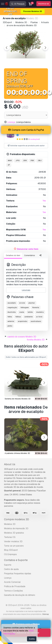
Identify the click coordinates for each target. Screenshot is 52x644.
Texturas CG (10, 537)
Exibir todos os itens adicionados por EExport (26, 357)
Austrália (12, 312)
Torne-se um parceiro (14, 546)
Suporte (8, 565)
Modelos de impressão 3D (16, 528)
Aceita (32, 639)
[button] (44, 383)
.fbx (32, 160)
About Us (10, 464)
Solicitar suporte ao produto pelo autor (26, 146)
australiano (36, 321)
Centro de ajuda (11, 569)
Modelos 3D (10, 524)
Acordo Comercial (12, 582)
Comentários (30, 255)
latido (30, 312)
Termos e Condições (13, 591)
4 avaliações (34, 139)
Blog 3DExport (11, 550)
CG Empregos (10, 554)
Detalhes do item (13, 255)
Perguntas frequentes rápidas (18, 574)
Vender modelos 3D (13, 541)
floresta (36, 307)
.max (10, 160)
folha (10, 317)
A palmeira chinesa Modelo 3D (17, 453)
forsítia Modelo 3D (36, 340)
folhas (18, 317)
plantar (32, 303)
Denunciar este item (28, 249)
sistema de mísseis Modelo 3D (18, 399)
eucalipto (12, 303)
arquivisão (22, 321)
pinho (10, 326)
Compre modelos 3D (17, 519)
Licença (8, 578)
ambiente (29, 317)
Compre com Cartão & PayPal (26, 130)
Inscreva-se (44, 4)
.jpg (17, 160)
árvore (22, 303)
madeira (40, 312)
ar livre (39, 317)
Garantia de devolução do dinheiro (20, 595)
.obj (40, 160)
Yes (44, 201)
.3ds (25, 160)
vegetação (12, 307)
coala (22, 312)
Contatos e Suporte (16, 560)
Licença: (12, 122)
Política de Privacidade (15, 586)
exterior (11, 321)
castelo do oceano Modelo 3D (22, 337)
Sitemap (46, 614)
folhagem (25, 307)
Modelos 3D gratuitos (14, 533)
